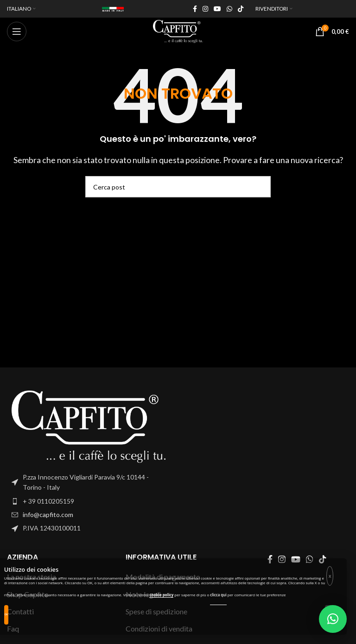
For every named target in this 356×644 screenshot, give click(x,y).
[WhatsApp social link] (229, 9)
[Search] (178, 187)
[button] (333, 619)
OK (6, 615)
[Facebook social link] (195, 9)
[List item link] (89, 501)
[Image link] (89, 426)
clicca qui (218, 595)
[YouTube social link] (217, 9)
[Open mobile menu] (17, 32)
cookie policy (161, 595)
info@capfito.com (48, 515)
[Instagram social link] (205, 9)
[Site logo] (178, 30)
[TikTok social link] (241, 9)
